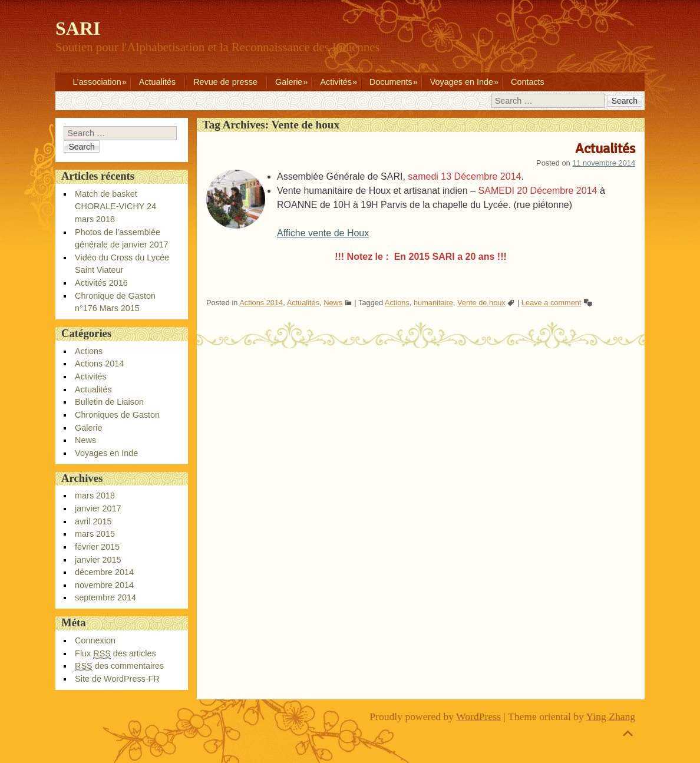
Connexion (95, 640)
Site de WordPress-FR (117, 679)
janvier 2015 (98, 560)
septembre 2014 (105, 597)
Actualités (157, 82)
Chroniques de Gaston (117, 415)
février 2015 (97, 547)
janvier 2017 (98, 508)
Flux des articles (115, 654)
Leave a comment (552, 303)
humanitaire (433, 303)
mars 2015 (95, 534)
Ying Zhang (611, 716)
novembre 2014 (104, 585)
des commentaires (119, 666)
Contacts (528, 82)
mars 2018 (95, 496)
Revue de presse (225, 82)
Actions (397, 303)
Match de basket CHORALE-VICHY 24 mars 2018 (115, 207)
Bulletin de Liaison (109, 402)
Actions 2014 (261, 303)
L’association (97, 82)
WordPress (478, 716)
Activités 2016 (101, 283)
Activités (336, 82)
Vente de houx (481, 303)
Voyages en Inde (462, 82)
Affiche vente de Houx (323, 233)
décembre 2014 (104, 572)
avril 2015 (93, 521)
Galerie (289, 82)
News (333, 303)
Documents (391, 82)
